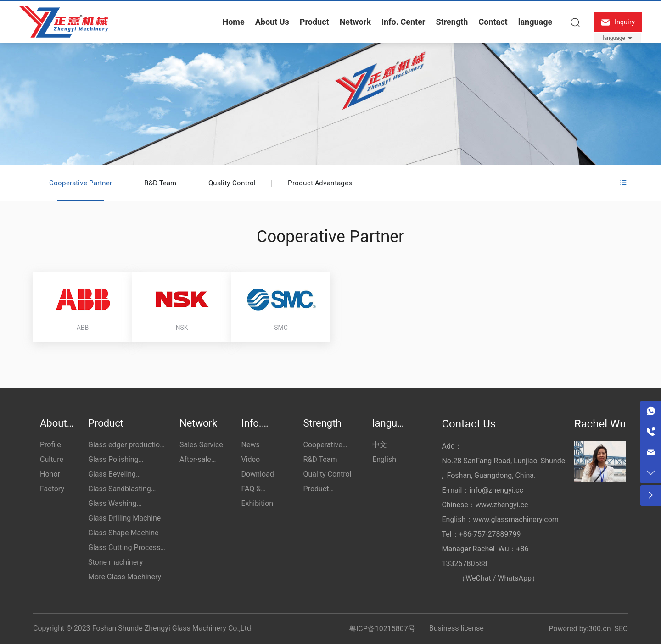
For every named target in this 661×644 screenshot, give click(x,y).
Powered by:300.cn (580, 629)
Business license (457, 628)
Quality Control (232, 183)
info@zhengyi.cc (496, 490)
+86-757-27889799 (490, 534)
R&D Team (160, 183)
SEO (621, 629)
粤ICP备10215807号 (382, 629)
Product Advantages (320, 183)
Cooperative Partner (81, 183)
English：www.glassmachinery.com (500, 519)
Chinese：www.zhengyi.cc (485, 505)
